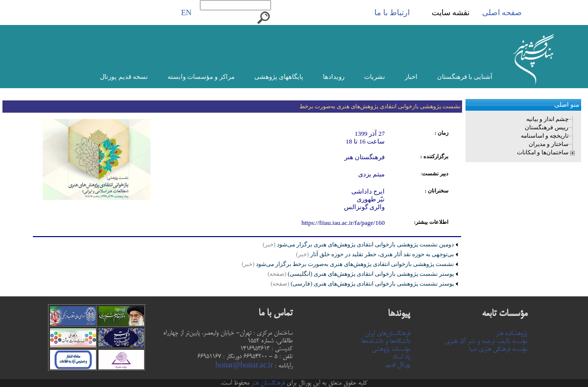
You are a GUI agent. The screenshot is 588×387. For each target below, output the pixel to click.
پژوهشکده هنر (512, 334)
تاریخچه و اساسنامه (545, 136)
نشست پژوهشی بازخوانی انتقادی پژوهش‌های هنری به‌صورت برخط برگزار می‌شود (348, 264)
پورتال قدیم (398, 365)
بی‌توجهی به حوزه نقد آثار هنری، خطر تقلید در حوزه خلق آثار (375, 254)
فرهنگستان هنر (267, 383)
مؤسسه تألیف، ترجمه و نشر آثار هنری (486, 341)
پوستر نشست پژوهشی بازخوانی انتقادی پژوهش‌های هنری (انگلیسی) (361, 274)
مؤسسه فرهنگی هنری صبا (498, 349)
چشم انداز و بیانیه (547, 119)
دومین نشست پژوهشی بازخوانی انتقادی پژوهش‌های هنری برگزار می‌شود (365, 244)
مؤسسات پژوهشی (391, 349)
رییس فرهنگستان (547, 127)
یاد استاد (401, 357)
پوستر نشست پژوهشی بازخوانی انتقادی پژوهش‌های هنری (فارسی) (362, 284)
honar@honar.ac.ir (244, 366)
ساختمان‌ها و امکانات (543, 152)
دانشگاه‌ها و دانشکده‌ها (386, 341)
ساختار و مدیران (549, 144)
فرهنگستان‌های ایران (388, 334)
